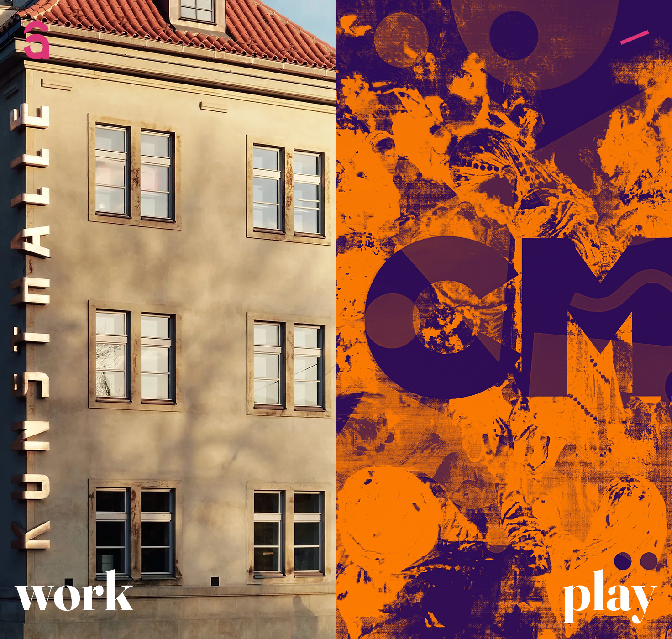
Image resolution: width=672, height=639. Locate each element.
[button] (635, 37)
